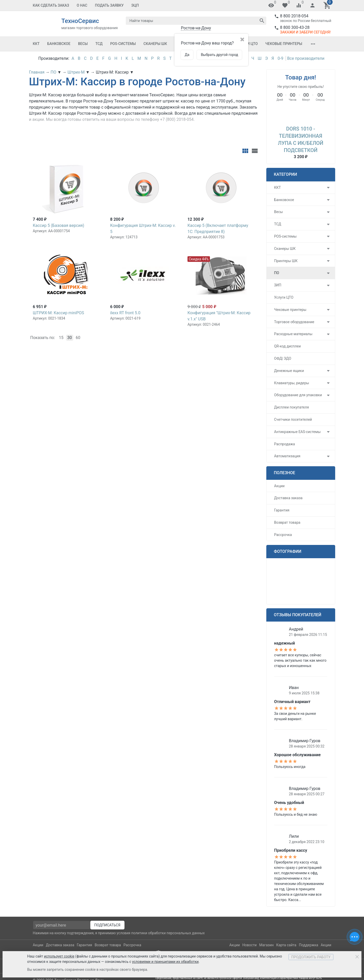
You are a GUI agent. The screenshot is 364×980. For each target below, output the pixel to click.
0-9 (280, 58)
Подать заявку (109, 5)
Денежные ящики (289, 371)
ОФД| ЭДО (283, 358)
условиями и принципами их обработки (165, 962)
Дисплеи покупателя (292, 407)
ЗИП (278, 285)
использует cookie (59, 956)
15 (61, 338)
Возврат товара (287, 522)
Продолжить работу (311, 957)
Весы (83, 44)
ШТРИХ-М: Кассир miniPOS (59, 313)
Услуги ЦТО (284, 297)
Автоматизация (287, 456)
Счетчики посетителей (293, 419)
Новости (249, 945)
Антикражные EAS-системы (298, 432)
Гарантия (282, 510)
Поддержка (309, 945)
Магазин (266, 945)
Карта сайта (286, 945)
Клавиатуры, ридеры (292, 383)
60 (78, 338)
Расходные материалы (293, 334)
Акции (279, 486)
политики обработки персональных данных (168, 933)
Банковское (59, 44)
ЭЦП (135, 5)
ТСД (99, 44)
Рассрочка (283, 535)
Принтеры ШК (286, 261)
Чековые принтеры (284, 44)
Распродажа (285, 444)
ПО (277, 273)
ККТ (36, 44)
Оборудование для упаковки (298, 395)
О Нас (82, 5)
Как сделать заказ (51, 5)
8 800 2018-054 (294, 16)
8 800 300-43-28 (295, 27)
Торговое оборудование (294, 322)
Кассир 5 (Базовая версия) (59, 225)
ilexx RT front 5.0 (125, 313)
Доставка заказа (288, 498)
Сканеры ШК (155, 44)
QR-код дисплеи (288, 346)
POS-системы (123, 44)
